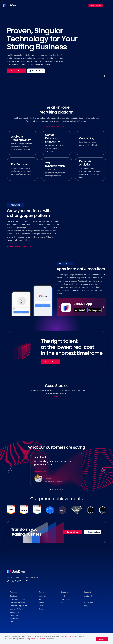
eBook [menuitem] (63, 596)
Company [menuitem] (43, 592)
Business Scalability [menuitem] (17, 609)
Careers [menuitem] (41, 609)
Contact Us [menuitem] (88, 596)
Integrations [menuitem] (14, 618)
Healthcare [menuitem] (14, 615)
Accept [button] (102, 639)
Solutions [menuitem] (13, 596)
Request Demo (95, 6)
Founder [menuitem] (42, 602)
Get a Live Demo (17, 71)
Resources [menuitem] (65, 592)
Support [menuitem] (88, 592)
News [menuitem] (41, 606)
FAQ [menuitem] (86, 606)
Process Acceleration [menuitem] (18, 599)
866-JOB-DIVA (14, 581)
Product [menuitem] (13, 592)
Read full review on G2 (44, 472)
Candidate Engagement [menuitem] (18, 606)
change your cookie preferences (36, 639)
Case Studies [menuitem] (65, 599)
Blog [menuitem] (62, 602)
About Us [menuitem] (42, 596)
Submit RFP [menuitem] (89, 602)
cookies (69, 636)
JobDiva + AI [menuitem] (15, 612)
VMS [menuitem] (12, 622)
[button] (104, 307)
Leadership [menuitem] (43, 599)
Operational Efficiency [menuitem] (18, 602)
